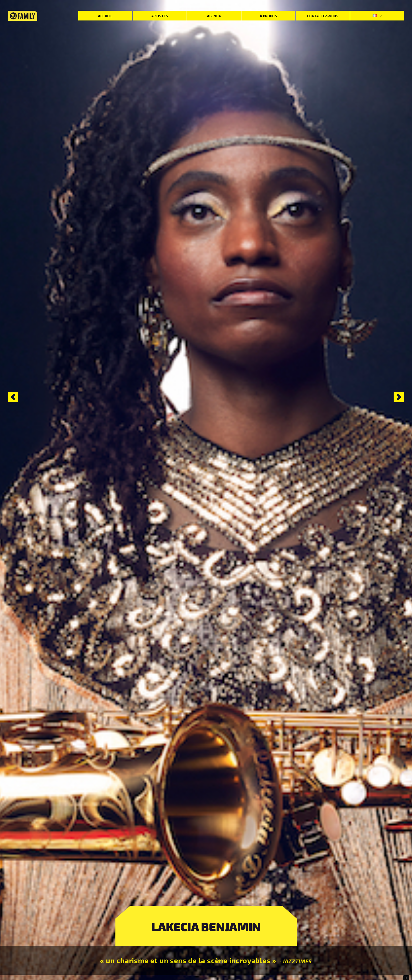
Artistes (160, 16)
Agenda (214, 16)
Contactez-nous (323, 16)
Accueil (105, 16)
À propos (268, 16)
